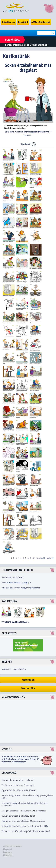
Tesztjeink (23, 22)
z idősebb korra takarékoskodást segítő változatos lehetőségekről (20, 760)
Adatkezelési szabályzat (13, 846)
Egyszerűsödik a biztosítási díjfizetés (19, 790)
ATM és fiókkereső (41, 22)
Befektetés (9, 633)
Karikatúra (9, 601)
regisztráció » (20, 669)
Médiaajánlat (8, 855)
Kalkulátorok (8, 22)
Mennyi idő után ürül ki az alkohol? (18, 780)
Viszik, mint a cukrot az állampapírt (18, 785)
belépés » (6, 669)
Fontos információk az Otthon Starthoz (27, 45)
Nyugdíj (7, 749)
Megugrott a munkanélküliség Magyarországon (23, 821)
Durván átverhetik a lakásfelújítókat (18, 816)
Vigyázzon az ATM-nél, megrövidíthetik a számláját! (26, 831)
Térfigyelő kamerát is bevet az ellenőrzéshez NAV (25, 826)
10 (33, 558)
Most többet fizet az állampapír (16, 583)
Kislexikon (28, 680)
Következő (25, 144)
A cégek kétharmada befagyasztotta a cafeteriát (24, 811)
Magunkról (7, 849)
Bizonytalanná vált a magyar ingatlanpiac (21, 588)
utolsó (49, 558)
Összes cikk (28, 689)
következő (40, 558)
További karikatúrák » (15, 622)
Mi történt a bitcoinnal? (13, 578)
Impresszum (8, 852)
